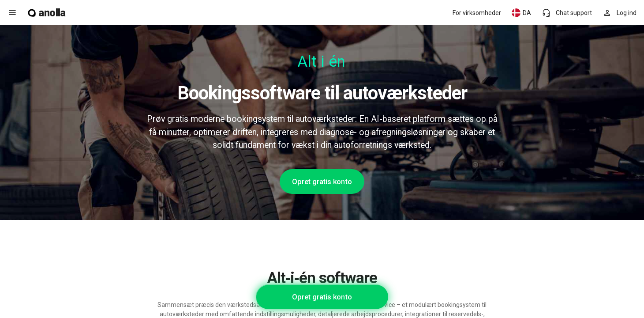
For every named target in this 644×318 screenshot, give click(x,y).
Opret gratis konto (322, 182)
